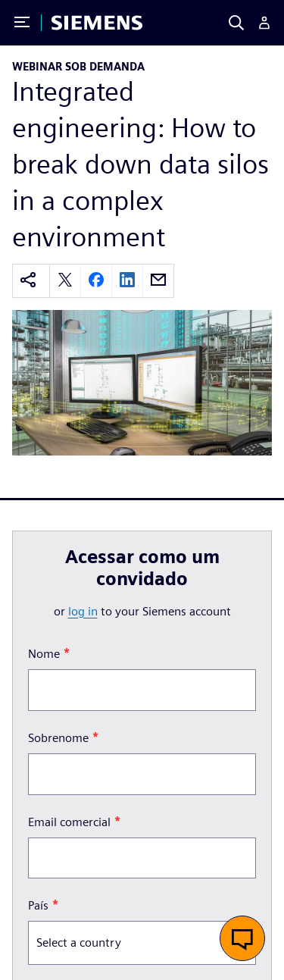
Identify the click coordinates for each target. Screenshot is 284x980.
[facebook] (96, 281)
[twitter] (65, 281)
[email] (158, 281)
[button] (242, 938)
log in (83, 611)
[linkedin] (127, 281)
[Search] (236, 23)
